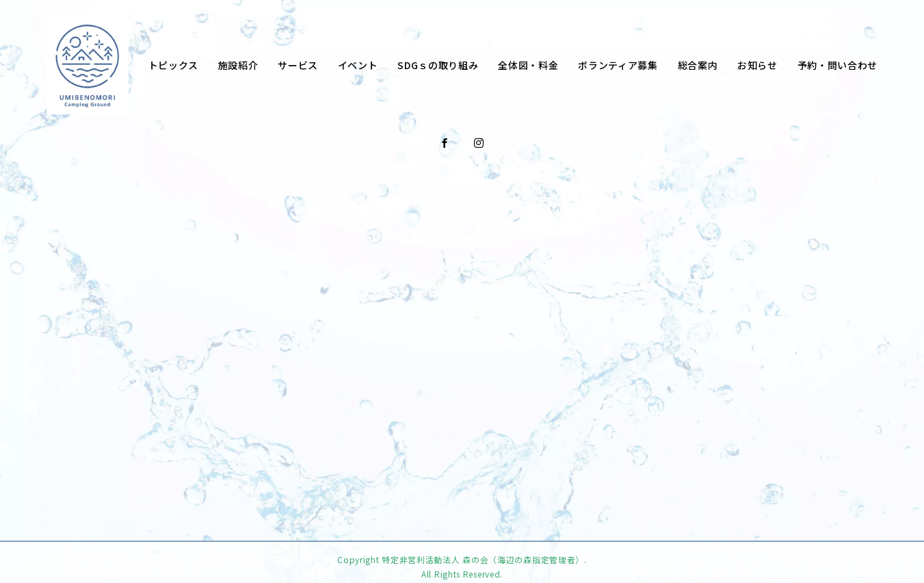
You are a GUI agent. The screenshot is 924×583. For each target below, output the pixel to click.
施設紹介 (238, 65)
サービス (298, 65)
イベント (358, 65)
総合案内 (698, 65)
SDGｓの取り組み (438, 65)
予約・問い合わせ (838, 65)
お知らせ (757, 65)
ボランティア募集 (618, 65)
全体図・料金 (528, 65)
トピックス (174, 65)
